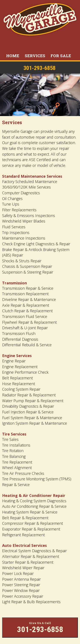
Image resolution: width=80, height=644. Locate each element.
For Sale (61, 56)
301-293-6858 (39, 68)
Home (13, 56)
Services (35, 56)
